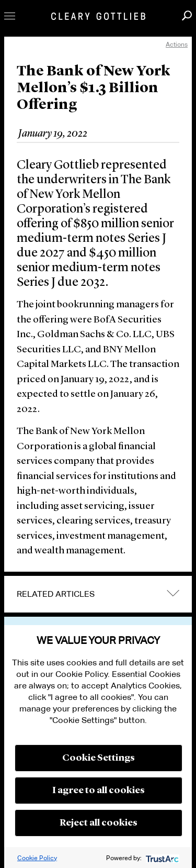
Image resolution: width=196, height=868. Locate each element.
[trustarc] (161, 858)
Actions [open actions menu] (177, 44)
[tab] (98, 594)
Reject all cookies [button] (99, 823)
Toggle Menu (10, 16)
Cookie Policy (37, 858)
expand (173, 593)
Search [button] (187, 15)
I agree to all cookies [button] (99, 791)
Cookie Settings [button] (99, 758)
